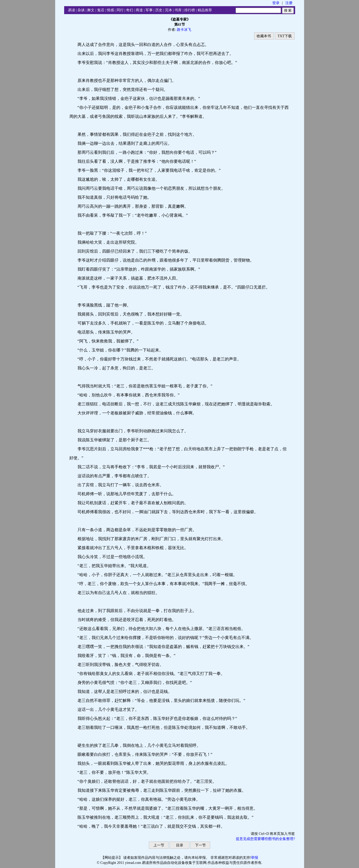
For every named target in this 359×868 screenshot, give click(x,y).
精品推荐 (205, 10)
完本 (169, 10)
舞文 (91, 10)
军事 (149, 10)
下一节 (200, 845)
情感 (110, 10)
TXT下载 (284, 36)
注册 (289, 3)
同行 (120, 10)
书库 (178, 10)
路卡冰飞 (184, 30)
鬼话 (101, 10)
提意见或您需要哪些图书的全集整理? (265, 839)
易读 (72, 10)
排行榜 (190, 10)
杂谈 (81, 10)
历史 (159, 10)
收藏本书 (264, 36)
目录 (180, 845)
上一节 (159, 845)
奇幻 (130, 10)
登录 (276, 3)
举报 (255, 858)
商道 (139, 10)
